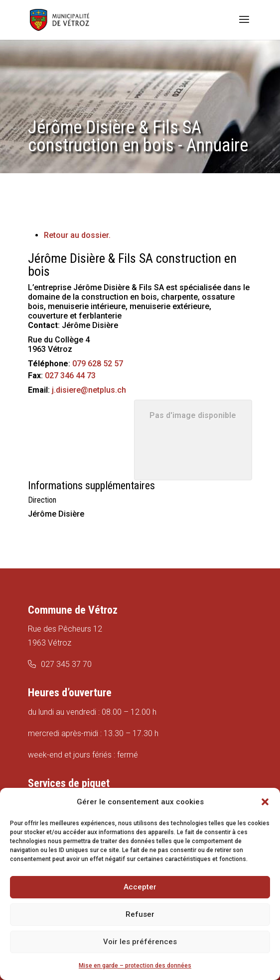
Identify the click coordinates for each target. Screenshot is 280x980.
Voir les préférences (140, 942)
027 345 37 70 (66, 664)
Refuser (140, 914)
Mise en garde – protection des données (135, 966)
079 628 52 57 (98, 364)
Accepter (140, 887)
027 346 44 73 (70, 376)
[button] (265, 802)
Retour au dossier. (77, 235)
